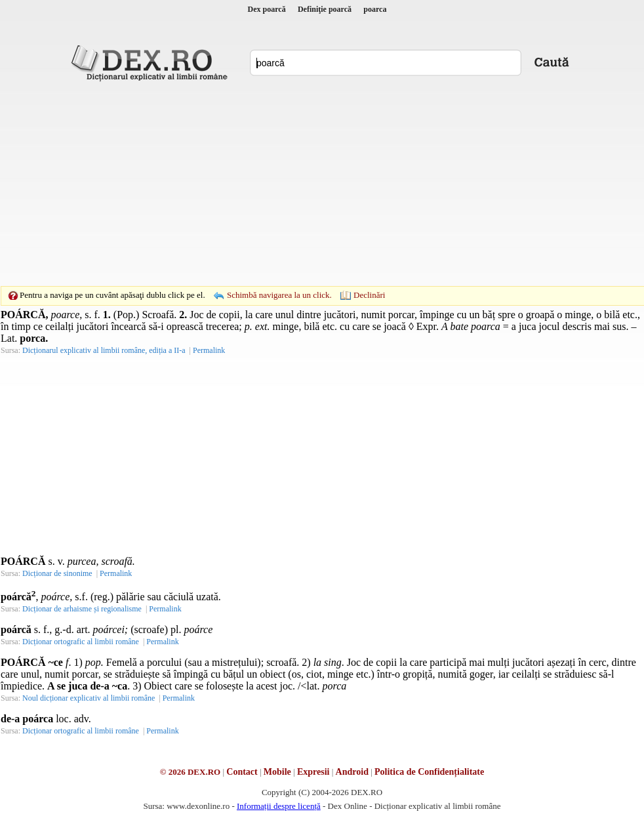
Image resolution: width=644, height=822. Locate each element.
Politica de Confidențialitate (429, 772)
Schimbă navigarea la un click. (279, 295)
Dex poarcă (267, 9)
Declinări (369, 295)
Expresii (313, 772)
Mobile (277, 772)
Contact (242, 772)
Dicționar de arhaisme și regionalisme (82, 609)
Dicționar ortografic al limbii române (81, 642)
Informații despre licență (279, 806)
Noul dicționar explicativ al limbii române (89, 698)
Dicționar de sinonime (57, 573)
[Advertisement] (302, 184)
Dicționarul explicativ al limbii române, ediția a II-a (104, 350)
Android (352, 772)
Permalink (209, 350)
